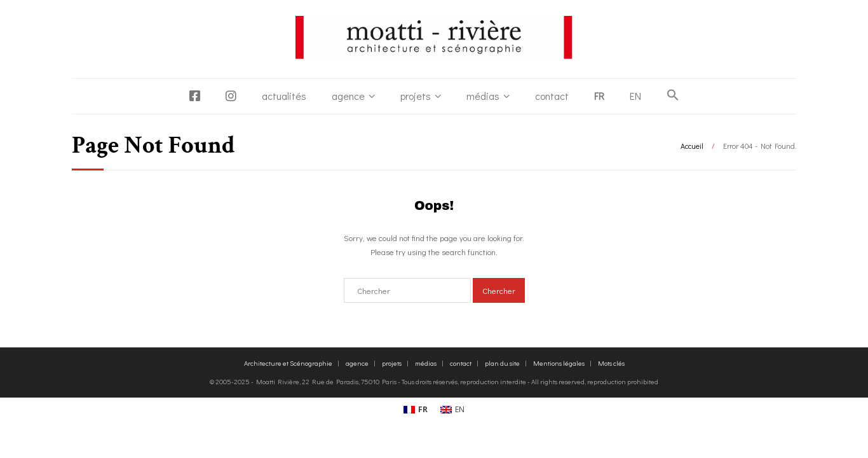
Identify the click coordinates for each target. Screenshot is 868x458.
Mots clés (611, 363)
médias (483, 96)
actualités (284, 96)
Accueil (692, 146)
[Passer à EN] (635, 96)
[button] (673, 95)
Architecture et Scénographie (288, 363)
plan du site (502, 363)
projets (416, 96)
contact (552, 96)
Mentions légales (559, 363)
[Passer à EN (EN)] (452, 410)
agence (348, 96)
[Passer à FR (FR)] (416, 410)
